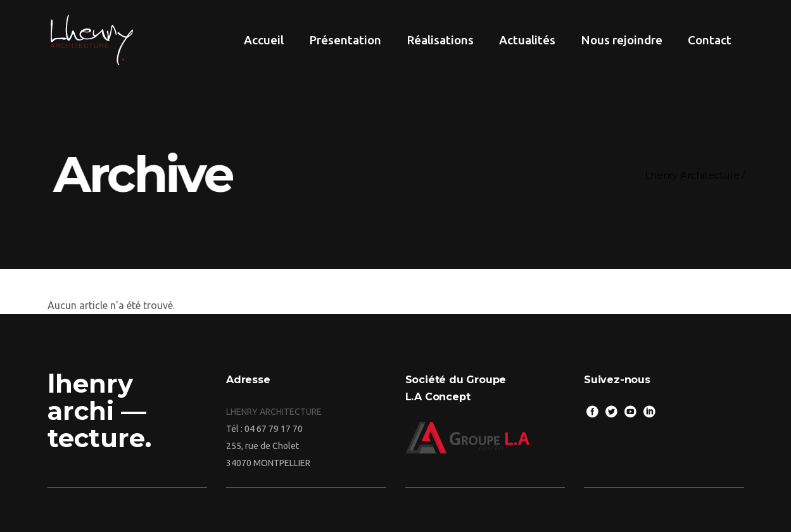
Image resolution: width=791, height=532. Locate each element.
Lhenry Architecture (692, 175)
